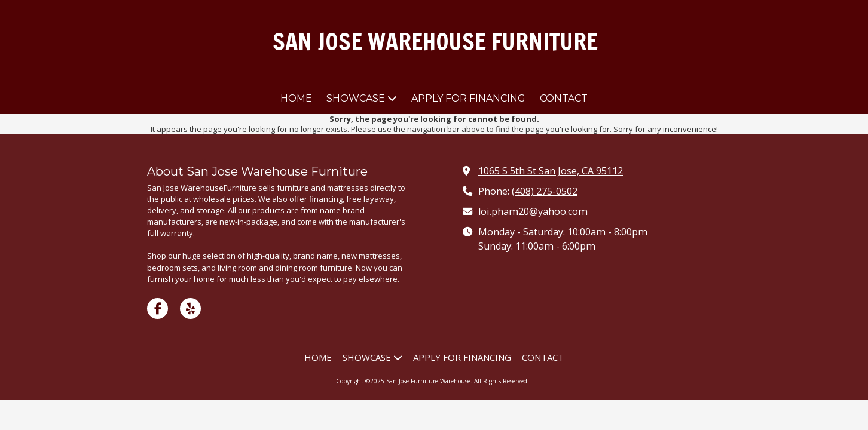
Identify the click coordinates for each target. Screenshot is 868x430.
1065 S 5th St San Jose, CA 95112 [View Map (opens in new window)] (551, 171)
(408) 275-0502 (545, 191)
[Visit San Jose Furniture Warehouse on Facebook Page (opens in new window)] (158, 308)
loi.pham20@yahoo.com (533, 211)
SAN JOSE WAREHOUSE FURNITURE (435, 42)
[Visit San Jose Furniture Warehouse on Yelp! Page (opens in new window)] (190, 308)
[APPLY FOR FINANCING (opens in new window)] (468, 99)
